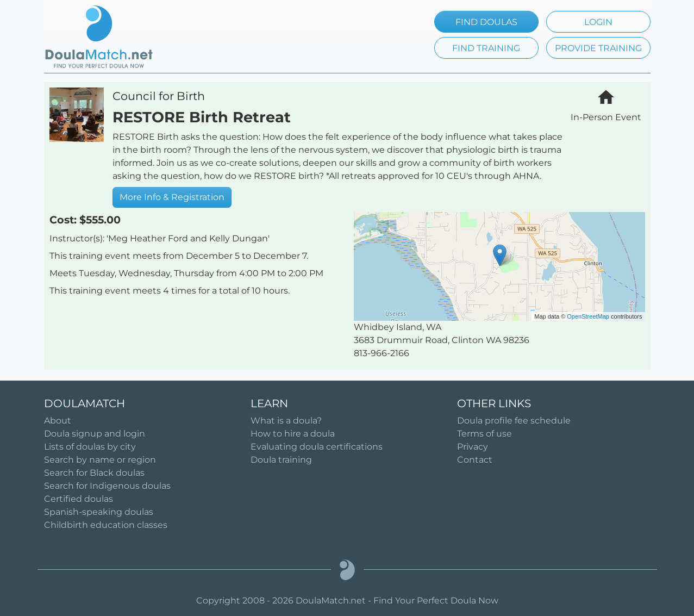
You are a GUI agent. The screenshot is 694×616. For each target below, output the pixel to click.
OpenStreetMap (588, 316)
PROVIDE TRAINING (598, 48)
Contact (475, 460)
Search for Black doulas (94, 473)
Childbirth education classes (106, 525)
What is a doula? (286, 421)
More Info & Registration (172, 197)
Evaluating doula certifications (317, 447)
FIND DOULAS (486, 22)
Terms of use (484, 434)
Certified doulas (79, 499)
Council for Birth (159, 96)
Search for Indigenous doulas (107, 486)
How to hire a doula (293, 434)
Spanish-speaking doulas (99, 512)
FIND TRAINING (486, 48)
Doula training (281, 460)
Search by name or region (100, 460)
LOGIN (598, 22)
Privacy (473, 447)
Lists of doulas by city (90, 447)
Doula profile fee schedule (514, 421)
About (58, 421)
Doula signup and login (95, 434)
